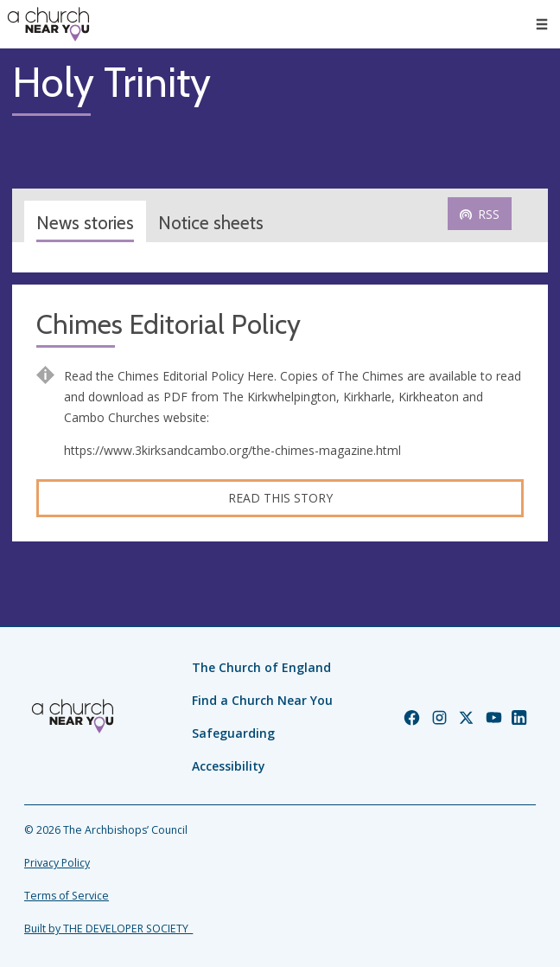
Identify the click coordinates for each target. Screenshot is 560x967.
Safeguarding (233, 733)
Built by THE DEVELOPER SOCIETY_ (108, 929)
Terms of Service (67, 896)
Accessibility (229, 766)
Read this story (280, 498)
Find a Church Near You (262, 700)
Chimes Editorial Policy (169, 325)
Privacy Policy (57, 863)
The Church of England (261, 667)
